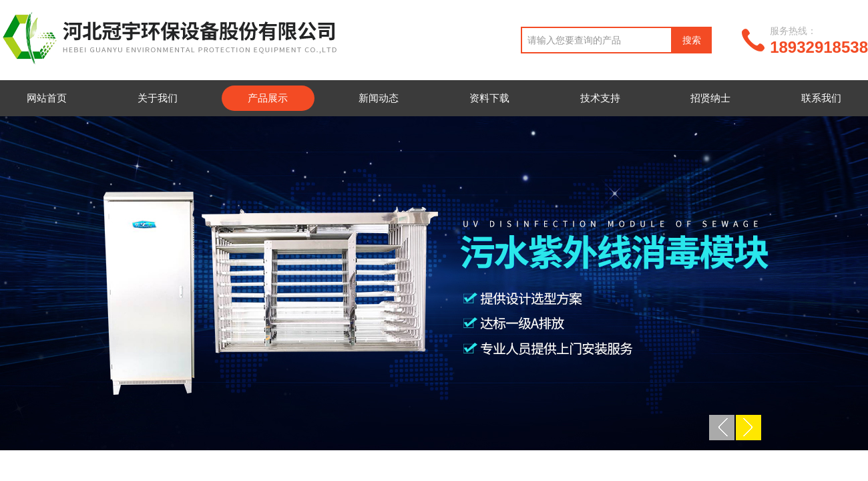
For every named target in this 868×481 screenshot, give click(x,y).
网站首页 (47, 98)
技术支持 (600, 98)
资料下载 (489, 98)
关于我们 (158, 98)
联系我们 (821, 98)
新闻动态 (379, 98)
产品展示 (268, 98)
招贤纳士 (710, 98)
